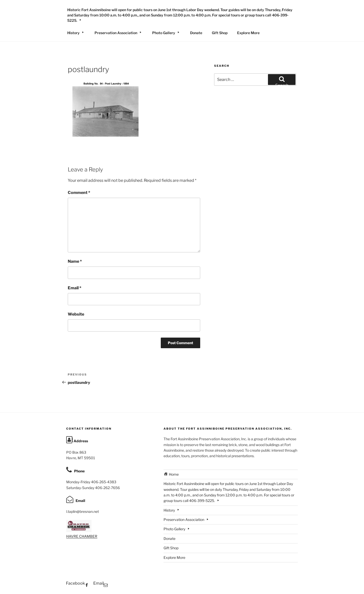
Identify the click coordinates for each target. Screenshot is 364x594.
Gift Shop (220, 33)
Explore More (248, 33)
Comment (79, 193)
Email (75, 288)
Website (76, 314)
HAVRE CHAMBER (82, 536)
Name (75, 261)
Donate (196, 33)
